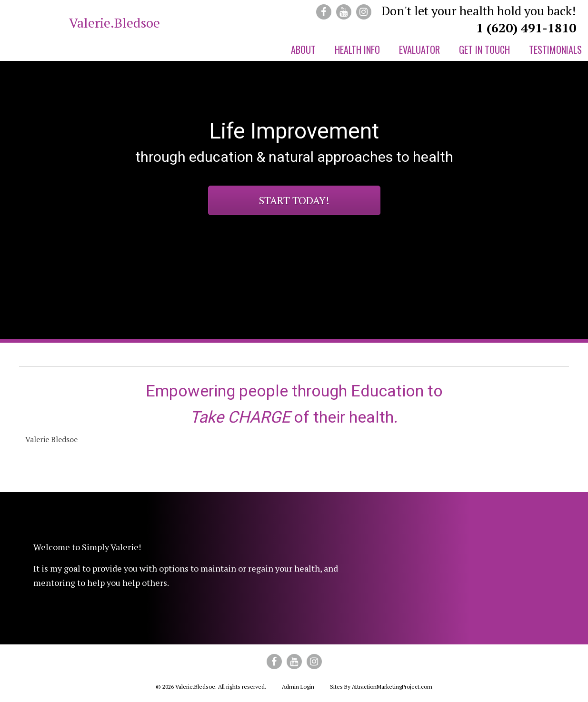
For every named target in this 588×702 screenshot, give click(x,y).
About (303, 49)
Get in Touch (484, 49)
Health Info (357, 49)
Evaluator (419, 49)
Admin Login (298, 687)
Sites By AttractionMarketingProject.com (381, 687)
